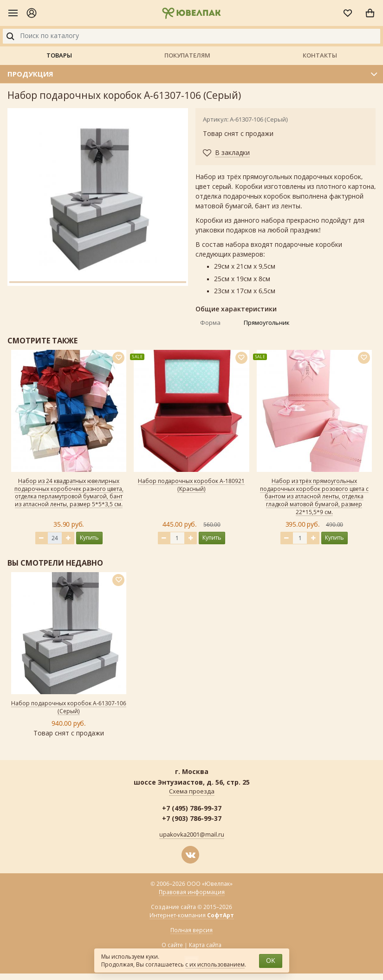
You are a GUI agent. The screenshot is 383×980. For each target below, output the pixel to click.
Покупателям (187, 55)
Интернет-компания (192, 916)
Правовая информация (192, 892)
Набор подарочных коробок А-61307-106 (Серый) (69, 707)
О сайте (172, 945)
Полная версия (191, 930)
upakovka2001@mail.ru (192, 835)
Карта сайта (205, 945)
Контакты (320, 55)
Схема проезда (192, 792)
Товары (59, 55)
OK (271, 961)
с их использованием (215, 965)
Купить (89, 538)
